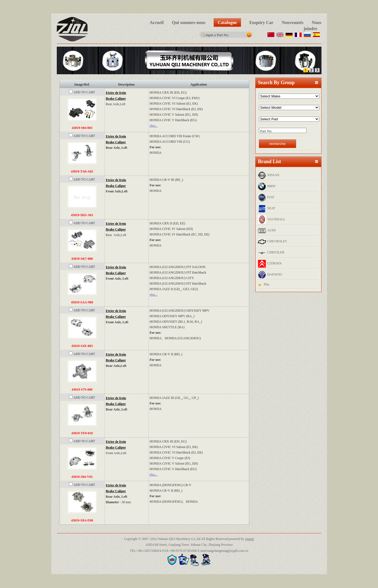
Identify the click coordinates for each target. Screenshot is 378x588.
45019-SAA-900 (82, 302)
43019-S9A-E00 (82, 520)
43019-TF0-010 (82, 433)
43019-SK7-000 (82, 259)
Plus (267, 284)
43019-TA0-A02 (82, 171)
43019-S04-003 (82, 128)
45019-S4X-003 (82, 346)
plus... (154, 126)
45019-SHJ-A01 (82, 215)
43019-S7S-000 (82, 390)
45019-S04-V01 (82, 477)
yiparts (249, 539)
